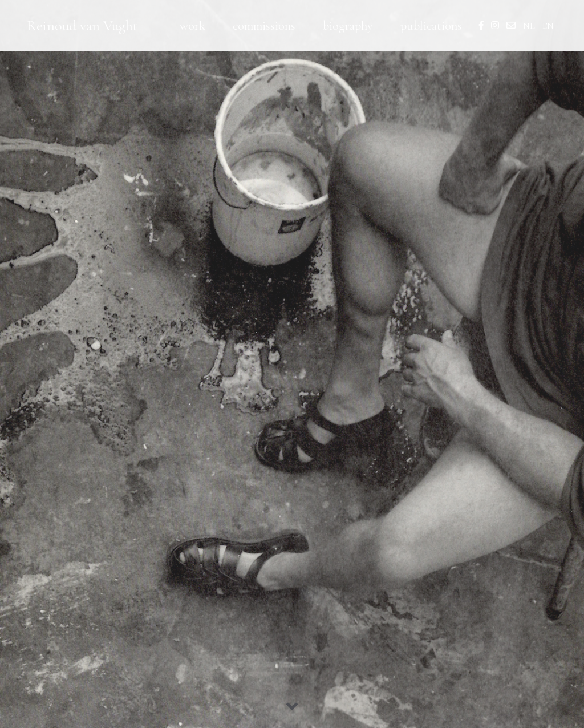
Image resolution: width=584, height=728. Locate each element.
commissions (264, 25)
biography (348, 25)
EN (548, 26)
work (192, 25)
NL (529, 26)
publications (431, 25)
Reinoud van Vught (82, 25)
